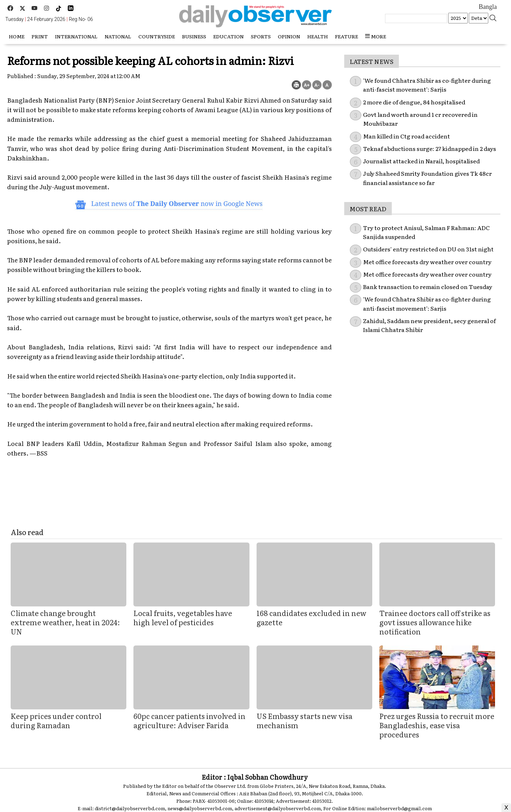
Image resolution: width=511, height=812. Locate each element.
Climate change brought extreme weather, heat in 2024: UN (65, 622)
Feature (347, 36)
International (76, 36)
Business (194, 36)
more (376, 36)
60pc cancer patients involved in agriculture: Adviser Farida (189, 720)
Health (318, 36)
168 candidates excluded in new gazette (312, 617)
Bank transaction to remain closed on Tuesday (428, 287)
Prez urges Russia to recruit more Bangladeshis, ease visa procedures (437, 725)
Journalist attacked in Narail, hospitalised (421, 161)
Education (229, 36)
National (118, 36)
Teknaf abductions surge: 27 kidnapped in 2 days (430, 148)
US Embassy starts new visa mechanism (304, 720)
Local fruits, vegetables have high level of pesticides (183, 617)
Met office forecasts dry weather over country (427, 262)
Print (40, 36)
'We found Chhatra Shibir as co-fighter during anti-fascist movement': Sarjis (427, 85)
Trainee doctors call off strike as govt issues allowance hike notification (435, 622)
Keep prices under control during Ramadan (56, 720)
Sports (261, 36)
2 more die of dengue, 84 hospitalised (414, 102)
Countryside (157, 36)
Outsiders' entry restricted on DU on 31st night (428, 249)
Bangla (488, 7)
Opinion (289, 36)
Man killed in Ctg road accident (406, 136)
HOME (17, 36)
